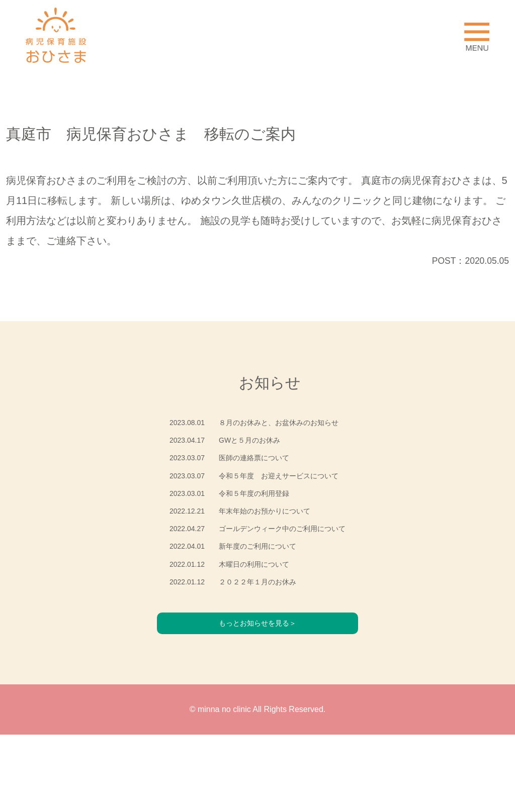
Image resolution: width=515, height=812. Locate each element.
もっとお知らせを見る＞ (257, 699)
